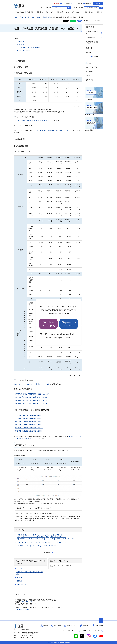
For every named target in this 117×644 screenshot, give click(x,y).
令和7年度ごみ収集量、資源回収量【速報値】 (29, 416)
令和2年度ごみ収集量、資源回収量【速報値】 (29, 431)
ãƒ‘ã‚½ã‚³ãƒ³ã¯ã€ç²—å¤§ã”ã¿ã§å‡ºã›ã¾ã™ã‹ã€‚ (38, 546)
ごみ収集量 (20, 41)
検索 (101, 8)
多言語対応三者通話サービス (26, 609)
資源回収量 (20, 44)
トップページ (17, 17)
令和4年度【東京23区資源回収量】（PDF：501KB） (32, 403)
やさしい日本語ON (77, 4)
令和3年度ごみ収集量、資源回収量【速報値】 (29, 428)
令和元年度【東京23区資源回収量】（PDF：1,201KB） (32, 394)
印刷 (80, 21)
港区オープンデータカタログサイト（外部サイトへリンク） (32, 121)
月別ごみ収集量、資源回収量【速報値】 (29, 47)
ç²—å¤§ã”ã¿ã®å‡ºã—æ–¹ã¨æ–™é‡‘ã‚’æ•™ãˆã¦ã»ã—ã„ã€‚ (42, 542)
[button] (56, 3)
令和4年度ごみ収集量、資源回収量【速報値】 (29, 425)
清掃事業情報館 (47, 17)
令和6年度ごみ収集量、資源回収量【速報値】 (29, 419)
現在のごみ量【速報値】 (24, 51)
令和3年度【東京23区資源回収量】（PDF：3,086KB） (32, 400)
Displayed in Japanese (69, 324)
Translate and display (48, 324)
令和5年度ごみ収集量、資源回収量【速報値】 (29, 422)
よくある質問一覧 (46, 552)
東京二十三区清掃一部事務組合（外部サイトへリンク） (52, 131)
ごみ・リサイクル (37, 17)
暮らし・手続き (26, 17)
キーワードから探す (53, 8)
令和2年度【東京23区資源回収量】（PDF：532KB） (32, 397)
